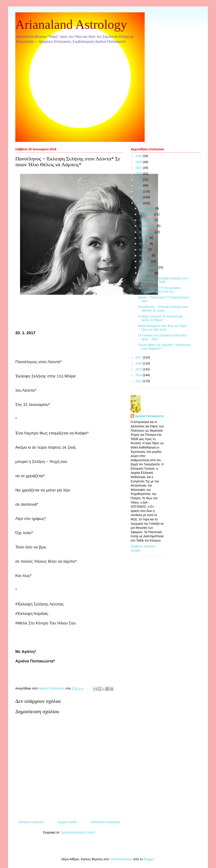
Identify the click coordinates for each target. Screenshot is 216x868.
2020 (139, 191)
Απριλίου (145, 255)
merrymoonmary (121, 859)
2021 (139, 185)
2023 (139, 174)
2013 (139, 381)
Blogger (148, 859)
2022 (139, 180)
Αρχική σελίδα (67, 822)
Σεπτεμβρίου (148, 226)
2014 (139, 375)
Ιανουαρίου (147, 273)
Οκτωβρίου (147, 220)
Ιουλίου (144, 238)
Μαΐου (143, 250)
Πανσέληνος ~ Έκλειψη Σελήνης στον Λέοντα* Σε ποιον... (163, 309)
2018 (139, 203)
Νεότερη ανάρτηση (31, 822)
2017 (139, 357)
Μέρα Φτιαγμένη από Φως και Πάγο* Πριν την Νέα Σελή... (163, 328)
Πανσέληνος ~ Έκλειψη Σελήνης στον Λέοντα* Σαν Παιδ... (163, 280)
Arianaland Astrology (71, 24)
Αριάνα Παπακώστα (149, 416)
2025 (139, 162)
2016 (139, 363)
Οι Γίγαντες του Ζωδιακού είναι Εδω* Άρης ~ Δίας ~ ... (163, 337)
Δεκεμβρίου (147, 208)
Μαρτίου (145, 261)
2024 (139, 168)
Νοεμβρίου (146, 214)
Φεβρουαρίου (148, 267)
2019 (139, 197)
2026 (139, 156)
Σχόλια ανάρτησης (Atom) (78, 832)
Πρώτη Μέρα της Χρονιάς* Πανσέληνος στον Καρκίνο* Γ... (164, 347)
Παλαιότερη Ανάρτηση (105, 822)
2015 (139, 369)
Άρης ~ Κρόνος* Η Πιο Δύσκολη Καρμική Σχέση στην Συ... (159, 290)
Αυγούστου (147, 232)
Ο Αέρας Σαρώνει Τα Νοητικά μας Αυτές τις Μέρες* (160, 318)
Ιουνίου (144, 244)
